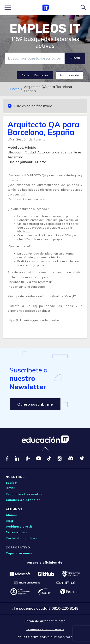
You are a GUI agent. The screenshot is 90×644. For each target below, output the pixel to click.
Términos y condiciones (45, 629)
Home (15, 89)
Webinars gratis (19, 526)
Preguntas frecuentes (24, 494)
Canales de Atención (23, 500)
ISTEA (11, 488)
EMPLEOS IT (45, 29)
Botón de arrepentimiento (45, 621)
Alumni (11, 515)
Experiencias (17, 532)
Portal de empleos (21, 538)
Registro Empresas (35, 75)
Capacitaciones (19, 553)
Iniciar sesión (69, 75)
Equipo (11, 483)
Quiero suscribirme (35, 404)
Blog (9, 521)
